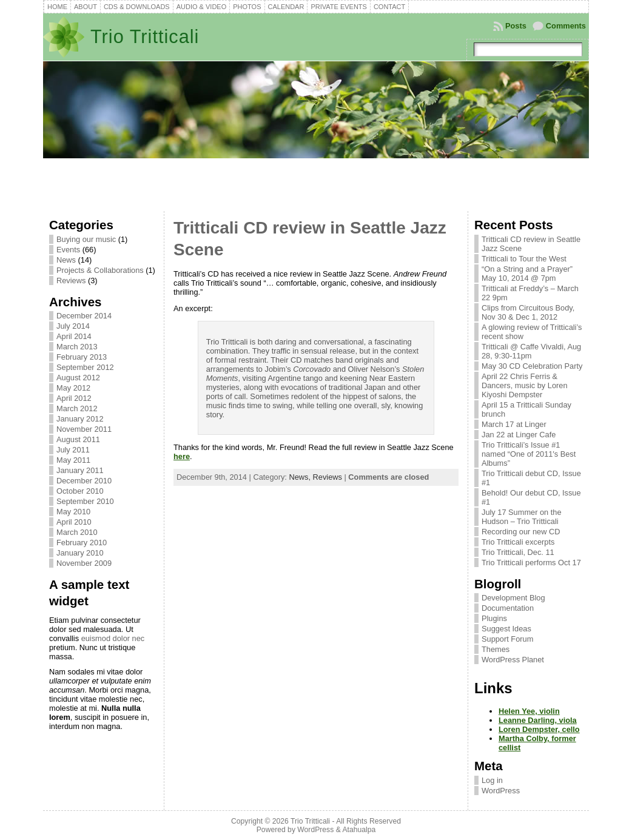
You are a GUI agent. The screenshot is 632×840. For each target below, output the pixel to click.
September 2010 (85, 501)
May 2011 (73, 460)
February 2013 (82, 357)
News (66, 260)
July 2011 (73, 450)
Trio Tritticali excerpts (518, 542)
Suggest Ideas (506, 629)
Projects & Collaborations (100, 270)
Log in (492, 780)
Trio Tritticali (145, 37)
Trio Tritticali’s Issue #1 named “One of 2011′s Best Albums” (529, 454)
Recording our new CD (521, 532)
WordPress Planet (513, 660)
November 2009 (84, 563)
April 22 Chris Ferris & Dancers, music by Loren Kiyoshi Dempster (525, 385)
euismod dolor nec (113, 638)
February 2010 (82, 543)
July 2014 (73, 326)
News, (301, 477)
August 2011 (78, 439)
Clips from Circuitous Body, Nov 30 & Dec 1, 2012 (528, 312)
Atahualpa (359, 830)
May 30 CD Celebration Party (532, 366)
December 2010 (84, 481)
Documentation (508, 608)
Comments (566, 26)
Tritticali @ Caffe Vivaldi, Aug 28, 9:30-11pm (531, 351)
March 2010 (77, 532)
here (182, 456)
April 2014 (74, 336)
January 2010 (80, 553)
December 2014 (84, 316)
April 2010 (74, 522)
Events (68, 250)
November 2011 (84, 429)
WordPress (501, 791)
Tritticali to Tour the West (524, 259)
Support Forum (507, 639)
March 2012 (77, 408)
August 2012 (78, 378)
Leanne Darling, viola (538, 720)
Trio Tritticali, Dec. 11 (518, 552)
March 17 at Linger (514, 424)
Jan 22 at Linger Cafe (519, 435)
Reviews (71, 281)
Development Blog (513, 598)
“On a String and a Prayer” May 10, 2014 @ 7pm (527, 274)
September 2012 (85, 367)
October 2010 (80, 491)
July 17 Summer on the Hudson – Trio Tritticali (522, 517)
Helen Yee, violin (529, 711)
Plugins (494, 618)
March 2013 (77, 347)
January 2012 (80, 419)
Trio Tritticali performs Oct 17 (531, 563)
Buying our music (86, 239)
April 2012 (74, 398)
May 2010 (73, 512)
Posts (516, 26)
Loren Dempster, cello (539, 729)
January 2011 (80, 470)
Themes (496, 649)
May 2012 (73, 388)
